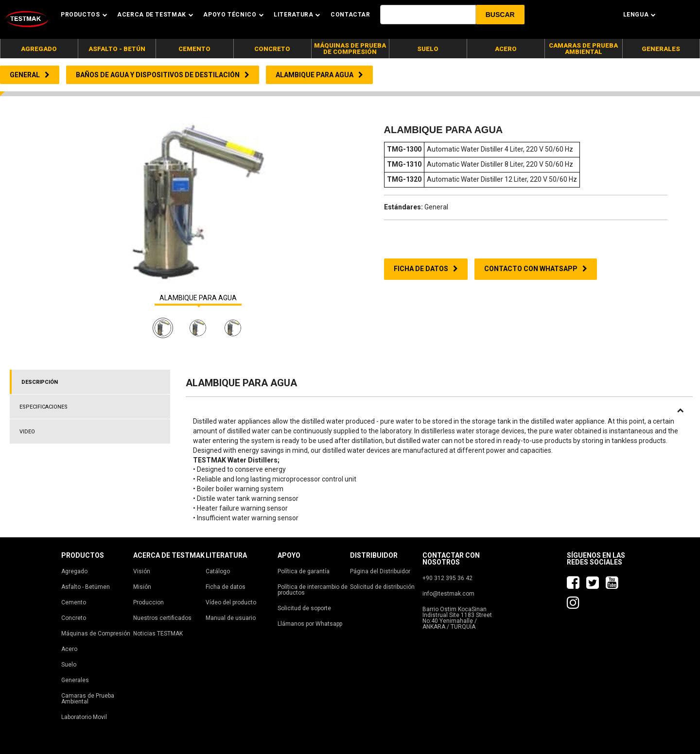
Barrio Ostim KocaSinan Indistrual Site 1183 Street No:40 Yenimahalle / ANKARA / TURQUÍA (457, 618)
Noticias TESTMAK (158, 634)
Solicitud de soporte (304, 608)
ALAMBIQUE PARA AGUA (198, 298)
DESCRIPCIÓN (40, 382)
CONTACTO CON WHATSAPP (536, 269)
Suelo (69, 665)
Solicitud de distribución (382, 587)
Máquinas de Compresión (96, 634)
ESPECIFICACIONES (44, 407)
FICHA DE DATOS (426, 269)
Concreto (74, 618)
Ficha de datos (226, 587)
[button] (500, 15)
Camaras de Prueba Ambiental (88, 699)
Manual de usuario (231, 618)
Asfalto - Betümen (86, 587)
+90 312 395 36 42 (447, 578)
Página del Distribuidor (380, 571)
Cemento (74, 602)
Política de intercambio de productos (313, 590)
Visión (142, 571)
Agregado (74, 571)
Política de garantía (304, 571)
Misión (142, 587)
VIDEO (27, 432)
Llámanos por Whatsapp (310, 624)
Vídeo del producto (231, 602)
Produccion (149, 602)
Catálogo (218, 571)
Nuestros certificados (162, 618)
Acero (69, 649)
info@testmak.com (448, 594)
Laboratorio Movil (84, 717)
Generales (75, 680)
